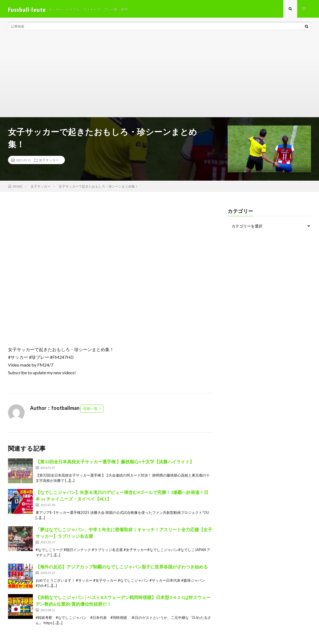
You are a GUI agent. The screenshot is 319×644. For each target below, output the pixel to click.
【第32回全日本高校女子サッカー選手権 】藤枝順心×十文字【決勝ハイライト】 (115, 463)
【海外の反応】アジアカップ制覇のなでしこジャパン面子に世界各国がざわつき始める (122, 568)
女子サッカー (49, 162)
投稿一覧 (91, 410)
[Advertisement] (159, 77)
